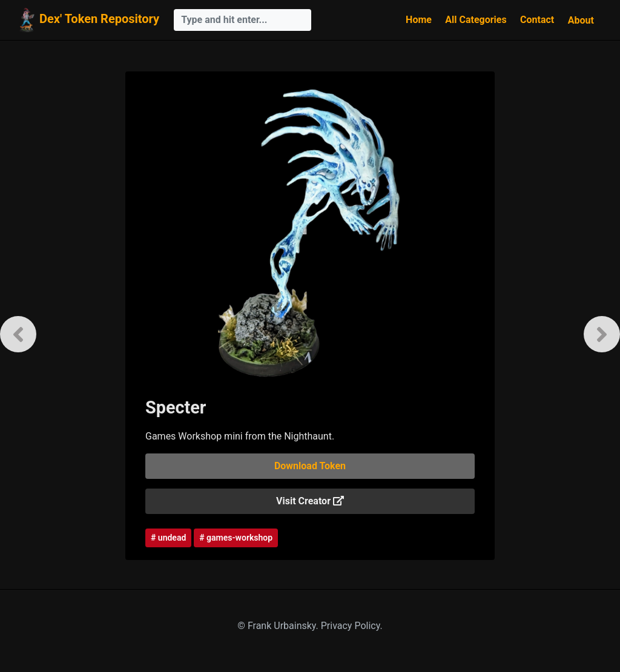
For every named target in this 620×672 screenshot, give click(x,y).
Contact (537, 20)
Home (419, 20)
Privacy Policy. (352, 626)
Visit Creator (310, 501)
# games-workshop (236, 538)
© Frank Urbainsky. (279, 626)
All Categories (476, 20)
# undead (168, 538)
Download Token (310, 466)
